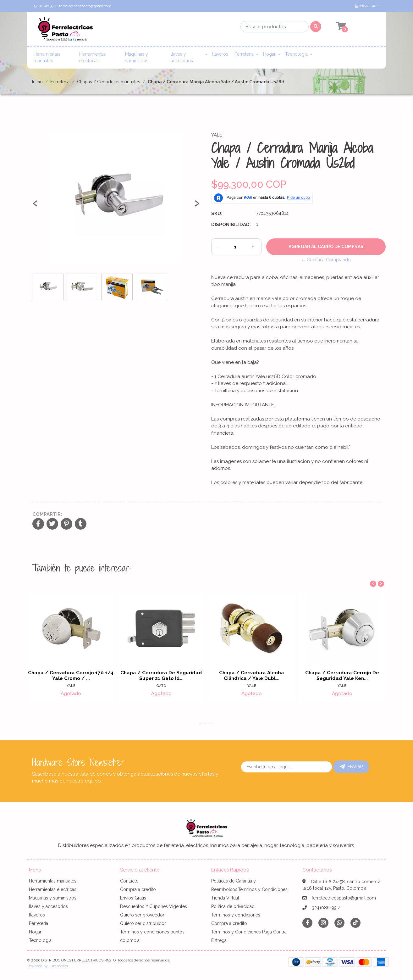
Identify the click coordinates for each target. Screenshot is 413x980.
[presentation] (35, 206)
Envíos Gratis (133, 898)
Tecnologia (296, 54)
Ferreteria (244, 54)
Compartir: (47, 514)
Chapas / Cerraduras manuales (109, 82)
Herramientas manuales (47, 57)
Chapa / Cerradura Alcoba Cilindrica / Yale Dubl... (252, 676)
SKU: (217, 214)
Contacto (129, 881)
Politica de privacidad (233, 906)
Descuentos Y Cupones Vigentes (154, 906)
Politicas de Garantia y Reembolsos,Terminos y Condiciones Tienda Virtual (249, 889)
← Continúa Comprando (326, 260)
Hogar (269, 54)
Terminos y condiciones (236, 915)
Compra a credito (138, 889)
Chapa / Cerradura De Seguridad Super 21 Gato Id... (161, 676)
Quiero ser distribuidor (143, 923)
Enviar (351, 767)
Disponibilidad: (231, 225)
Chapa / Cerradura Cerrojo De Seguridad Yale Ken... (342, 676)
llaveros (220, 54)
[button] (202, 723)
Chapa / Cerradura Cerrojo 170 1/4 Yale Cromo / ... (71, 676)
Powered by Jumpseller (48, 966)
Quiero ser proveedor (142, 915)
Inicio (37, 82)
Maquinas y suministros (137, 57)
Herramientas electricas (93, 57)
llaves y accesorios (182, 57)
